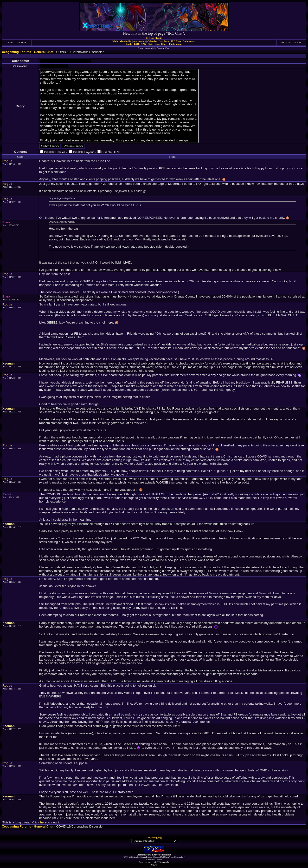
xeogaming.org (154, 838)
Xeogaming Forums (16, 52)
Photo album (176, 44)
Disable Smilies (55, 152)
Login (159, 38)
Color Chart (161, 44)
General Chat (44, 52)
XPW (144, 44)
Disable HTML (111, 152)
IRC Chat (176, 41)
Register (150, 38)
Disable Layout (83, 152)
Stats (151, 44)
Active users (140, 41)
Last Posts (164, 41)
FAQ (136, 44)
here (43, 822)
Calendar (152, 41)
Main (115, 41)
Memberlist (125, 41)
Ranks (129, 44)
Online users (189, 41)
